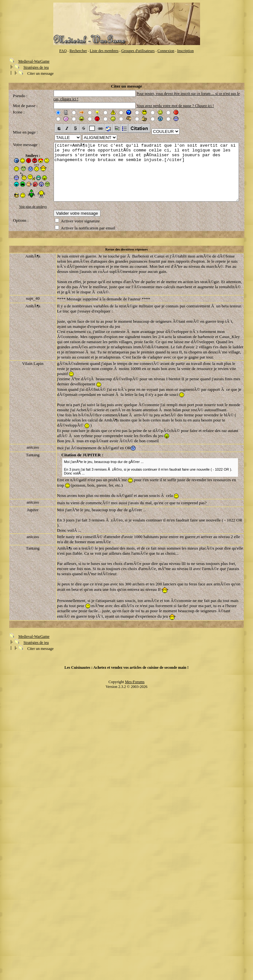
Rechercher (78, 51)
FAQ (63, 51)
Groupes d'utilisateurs (138, 51)
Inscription (185, 51)
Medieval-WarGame (34, 61)
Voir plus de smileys (25, 207)
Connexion (166, 51)
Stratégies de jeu (36, 67)
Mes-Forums (135, 686)
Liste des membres (104, 51)
